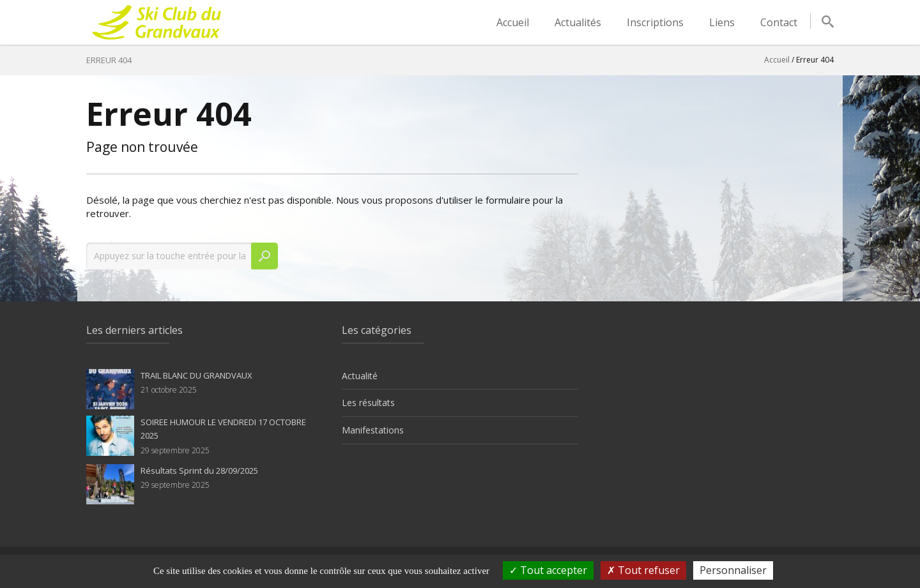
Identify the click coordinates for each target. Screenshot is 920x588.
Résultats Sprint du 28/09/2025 (199, 471)
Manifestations (373, 430)
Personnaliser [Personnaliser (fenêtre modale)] (733, 570)
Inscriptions (655, 22)
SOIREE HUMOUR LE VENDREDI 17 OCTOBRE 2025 (223, 429)
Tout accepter (548, 570)
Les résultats (368, 403)
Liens (722, 22)
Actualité (360, 376)
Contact (779, 22)
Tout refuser (643, 570)
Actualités (578, 22)
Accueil (513, 22)
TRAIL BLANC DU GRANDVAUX (196, 375)
